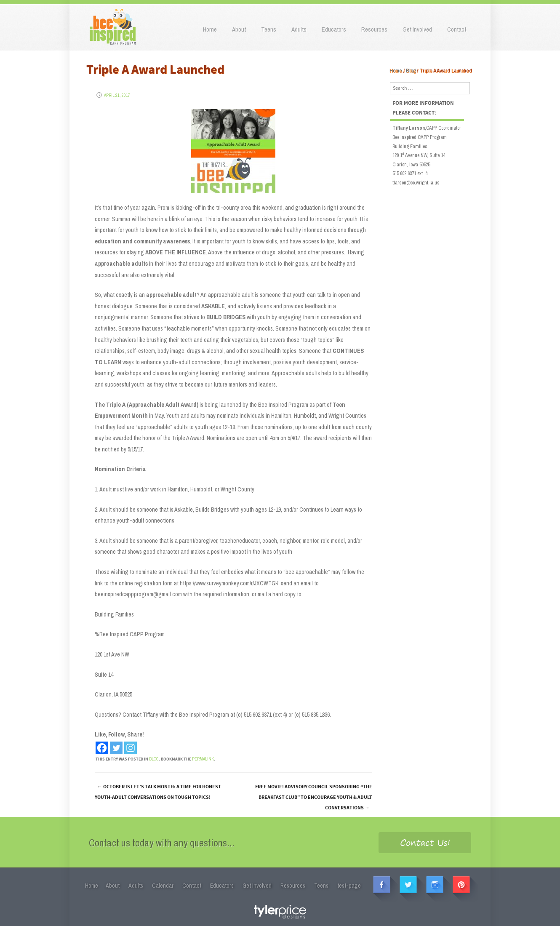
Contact (457, 29)
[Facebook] (102, 748)
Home (210, 29)
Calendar (163, 886)
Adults (299, 29)
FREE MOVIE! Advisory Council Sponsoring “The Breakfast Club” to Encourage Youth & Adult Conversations (314, 797)
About (239, 29)
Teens (269, 29)
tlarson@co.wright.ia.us (416, 183)
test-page (349, 886)
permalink (203, 759)
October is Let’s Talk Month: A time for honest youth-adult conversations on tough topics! (158, 792)
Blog (411, 71)
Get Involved (417, 29)
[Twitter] (116, 748)
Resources (374, 29)
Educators (334, 29)
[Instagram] (131, 748)
